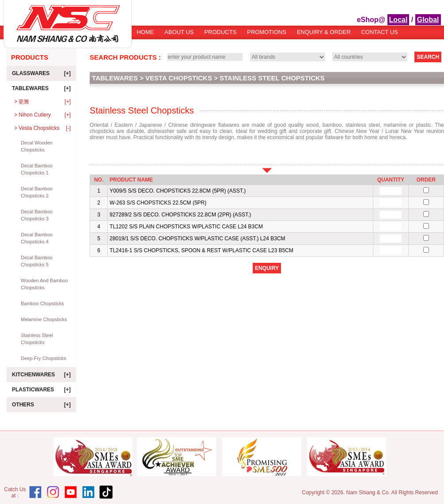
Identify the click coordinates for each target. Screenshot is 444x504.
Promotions (267, 32)
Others (41, 405)
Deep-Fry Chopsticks (44, 358)
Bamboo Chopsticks (42, 303)
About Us (179, 32)
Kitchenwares (41, 375)
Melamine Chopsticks (44, 319)
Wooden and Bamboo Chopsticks (44, 284)
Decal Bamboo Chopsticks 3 (37, 215)
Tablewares (41, 88)
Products (220, 32)
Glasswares (41, 73)
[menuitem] (146, 35)
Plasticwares (41, 390)
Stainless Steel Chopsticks (37, 339)
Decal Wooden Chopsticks (37, 146)
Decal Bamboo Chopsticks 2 (37, 192)
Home (145, 32)
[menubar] (268, 35)
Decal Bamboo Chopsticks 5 (37, 261)
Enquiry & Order (324, 32)
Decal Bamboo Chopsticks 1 (37, 169)
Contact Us (379, 32)
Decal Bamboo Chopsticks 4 (37, 238)
